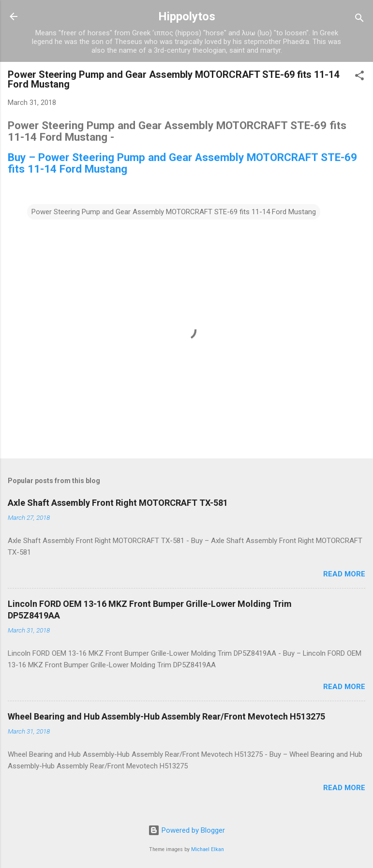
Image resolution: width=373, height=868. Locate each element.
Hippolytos (187, 16)
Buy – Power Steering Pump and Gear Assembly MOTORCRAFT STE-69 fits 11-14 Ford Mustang (182, 163)
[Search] (359, 20)
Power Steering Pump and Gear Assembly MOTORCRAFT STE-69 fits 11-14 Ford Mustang (174, 212)
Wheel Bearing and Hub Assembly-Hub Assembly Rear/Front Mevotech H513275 (166, 716)
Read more (344, 574)
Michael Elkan (208, 849)
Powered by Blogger (186, 830)
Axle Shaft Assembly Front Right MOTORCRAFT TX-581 (118, 503)
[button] (359, 77)
